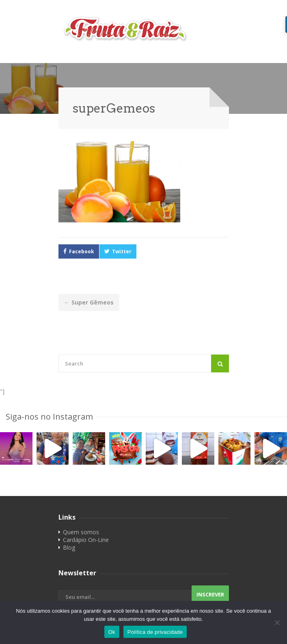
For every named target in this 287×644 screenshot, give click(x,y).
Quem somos (81, 532)
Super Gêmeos (89, 302)
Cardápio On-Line (86, 540)
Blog (69, 547)
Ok (112, 632)
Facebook (82, 251)
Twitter (122, 251)
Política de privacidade (155, 632)
